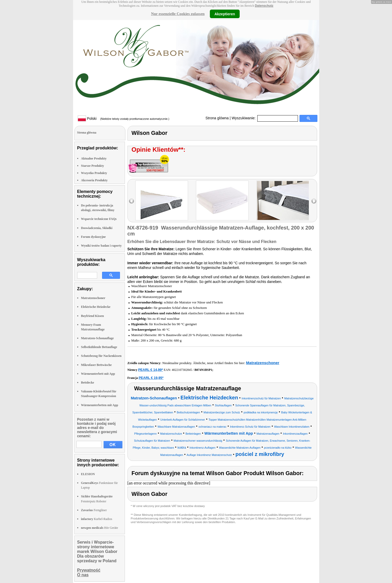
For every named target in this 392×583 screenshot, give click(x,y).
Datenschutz (264, 6)
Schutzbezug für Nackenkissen (101, 356)
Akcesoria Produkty (94, 180)
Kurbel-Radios (97, 519)
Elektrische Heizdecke (96, 307)
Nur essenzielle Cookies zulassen (178, 14)
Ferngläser (94, 510)
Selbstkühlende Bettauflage (99, 347)
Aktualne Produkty (94, 158)
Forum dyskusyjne (94, 237)
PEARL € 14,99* (151, 370)
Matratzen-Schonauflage (98, 338)
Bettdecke (88, 383)
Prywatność (89, 570)
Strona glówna (217, 118)
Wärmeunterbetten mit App (100, 405)
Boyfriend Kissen (92, 316)
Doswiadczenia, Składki (97, 228)
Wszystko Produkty (94, 173)
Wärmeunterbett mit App (98, 374)
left (131, 201)
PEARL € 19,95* (151, 378)
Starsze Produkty (93, 166)
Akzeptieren (225, 14)
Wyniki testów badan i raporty (101, 246)
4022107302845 (182, 370)
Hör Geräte (100, 528)
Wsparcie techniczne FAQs (99, 219)
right (314, 201)
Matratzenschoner (93, 298)
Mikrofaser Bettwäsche (97, 365)
